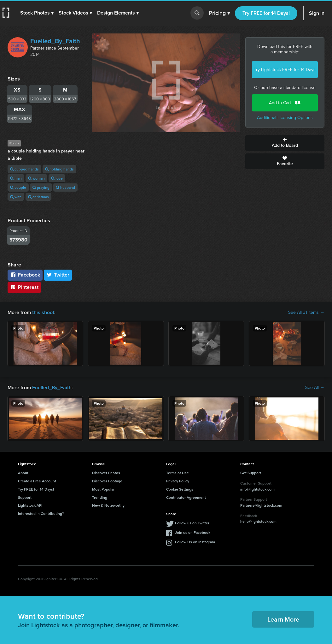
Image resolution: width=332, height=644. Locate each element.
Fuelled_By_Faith (55, 41)
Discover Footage (107, 481)
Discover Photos (106, 473)
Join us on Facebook (193, 532)
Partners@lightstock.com (261, 505)
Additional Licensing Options (285, 118)
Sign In (317, 13)
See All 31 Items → (306, 313)
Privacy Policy (178, 481)
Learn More (283, 619)
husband (65, 187)
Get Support (251, 473)
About (23, 473)
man (16, 178)
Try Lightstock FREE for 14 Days (285, 70)
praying (41, 187)
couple (18, 187)
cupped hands (24, 169)
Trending (100, 497)
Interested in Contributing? (41, 513)
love (57, 178)
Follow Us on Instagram (195, 542)
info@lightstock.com (257, 489)
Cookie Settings (180, 489)
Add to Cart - (285, 103)
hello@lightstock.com (258, 521)
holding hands (59, 169)
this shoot (43, 312)
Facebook (25, 275)
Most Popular (103, 489)
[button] (37, 13)
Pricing (219, 13)
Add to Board (285, 143)
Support (25, 497)
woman (36, 178)
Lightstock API (30, 505)
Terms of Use (178, 473)
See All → (315, 388)
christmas (38, 197)
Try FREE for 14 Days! (266, 13)
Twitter (58, 275)
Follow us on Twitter (192, 523)
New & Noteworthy (108, 505)
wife (16, 197)
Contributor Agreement (186, 497)
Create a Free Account (37, 481)
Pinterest (24, 287)
